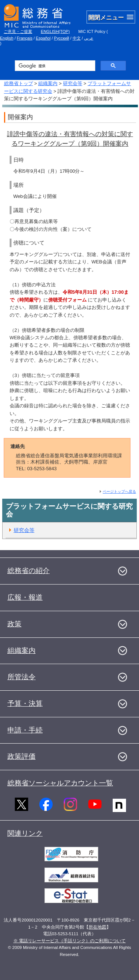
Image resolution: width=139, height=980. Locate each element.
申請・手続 (25, 730)
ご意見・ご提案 (18, 31)
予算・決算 (25, 703)
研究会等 (73, 83)
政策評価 (21, 756)
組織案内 (48, 83)
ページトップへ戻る (119, 491)
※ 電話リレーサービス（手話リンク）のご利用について (69, 941)
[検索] (54, 66)
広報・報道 (25, 597)
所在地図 (97, 927)
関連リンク (25, 833)
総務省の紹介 (29, 571)
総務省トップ (19, 83)
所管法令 (21, 677)
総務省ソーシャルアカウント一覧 (60, 783)
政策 (14, 624)
